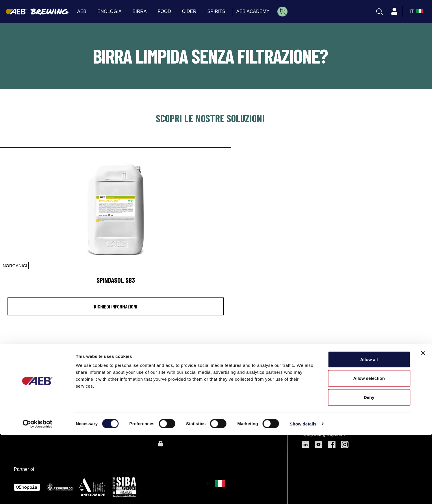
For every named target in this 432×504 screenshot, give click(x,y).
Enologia (169, 393)
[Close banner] (423, 422)
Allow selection (369, 447)
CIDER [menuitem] (189, 11)
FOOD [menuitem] (164, 11)
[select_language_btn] (416, 12)
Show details (303, 493)
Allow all (369, 428)
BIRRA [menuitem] (140, 11)
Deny (369, 466)
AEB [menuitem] (82, 11)
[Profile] (394, 12)
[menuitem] (282, 12)
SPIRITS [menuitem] (216, 11)
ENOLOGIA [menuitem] (110, 11)
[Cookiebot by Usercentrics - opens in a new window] (37, 493)
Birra (164, 406)
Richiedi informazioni (116, 306)
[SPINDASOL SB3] (116, 208)
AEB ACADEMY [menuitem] (253, 11)
